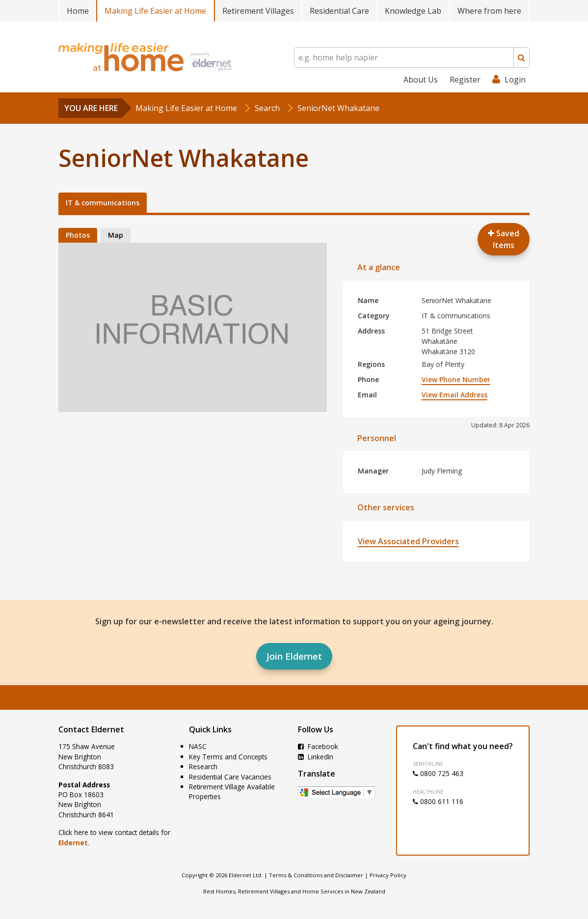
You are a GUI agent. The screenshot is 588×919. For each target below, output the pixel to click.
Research (203, 766)
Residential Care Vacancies (230, 777)
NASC (198, 746)
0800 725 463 (438, 773)
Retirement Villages (258, 11)
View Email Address (454, 395)
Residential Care (339, 11)
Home (78, 11)
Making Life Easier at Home (155, 11)
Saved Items (504, 239)
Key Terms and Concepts (228, 757)
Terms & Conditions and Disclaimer (316, 875)
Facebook (318, 746)
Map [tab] (116, 235)
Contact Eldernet (91, 729)
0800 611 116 (438, 801)
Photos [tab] (78, 235)
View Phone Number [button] (456, 379)
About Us (421, 80)
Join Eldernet (294, 656)
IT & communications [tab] (103, 203)
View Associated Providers (408, 541)
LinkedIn (316, 757)
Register (465, 80)
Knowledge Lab (413, 11)
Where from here (489, 11)
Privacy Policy (388, 875)
